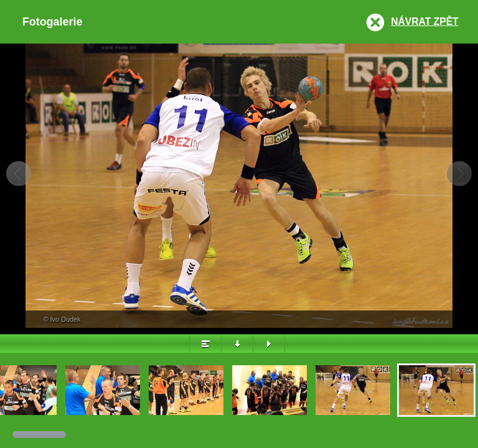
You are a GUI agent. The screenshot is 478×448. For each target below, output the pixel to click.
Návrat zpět (424, 21)
